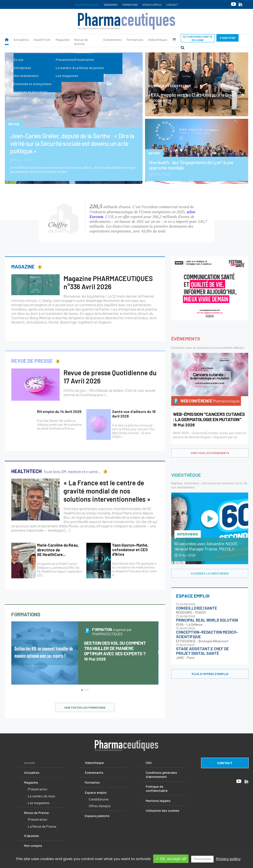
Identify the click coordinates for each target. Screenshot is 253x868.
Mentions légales (158, 801)
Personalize (202, 859)
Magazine (63, 40)
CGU (149, 763)
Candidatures (99, 799)
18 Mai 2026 (209, 419)
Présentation (38, 789)
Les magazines (39, 803)
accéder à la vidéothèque (210, 573)
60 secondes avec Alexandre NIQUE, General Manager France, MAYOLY (206, 546)
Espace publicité (97, 816)
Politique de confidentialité (157, 788)
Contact (172, 5)
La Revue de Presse (42, 826)
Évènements (113, 40)
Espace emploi (152, 5)
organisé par (112, 632)
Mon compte (33, 846)
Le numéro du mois (41, 796)
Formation (92, 782)
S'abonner (111, 5)
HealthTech (42, 40)
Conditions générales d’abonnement (161, 774)
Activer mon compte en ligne (198, 38)
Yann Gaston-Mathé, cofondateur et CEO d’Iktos (130, 550)
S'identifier (228, 38)
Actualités (21, 40)
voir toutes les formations (85, 708)
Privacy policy (228, 859)
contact (225, 763)
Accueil (29, 763)
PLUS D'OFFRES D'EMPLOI (210, 674)
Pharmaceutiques (87, 5)
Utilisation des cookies (163, 810)
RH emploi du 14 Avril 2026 (59, 411)
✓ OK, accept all (171, 859)
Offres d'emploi (100, 806)
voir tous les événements (210, 453)
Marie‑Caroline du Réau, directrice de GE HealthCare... (58, 550)
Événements (94, 772)
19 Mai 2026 (115, 651)
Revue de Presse (36, 813)
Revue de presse (81, 42)
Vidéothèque (158, 40)
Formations (130, 5)
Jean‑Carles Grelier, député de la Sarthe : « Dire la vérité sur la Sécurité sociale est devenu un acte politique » (72, 143)
